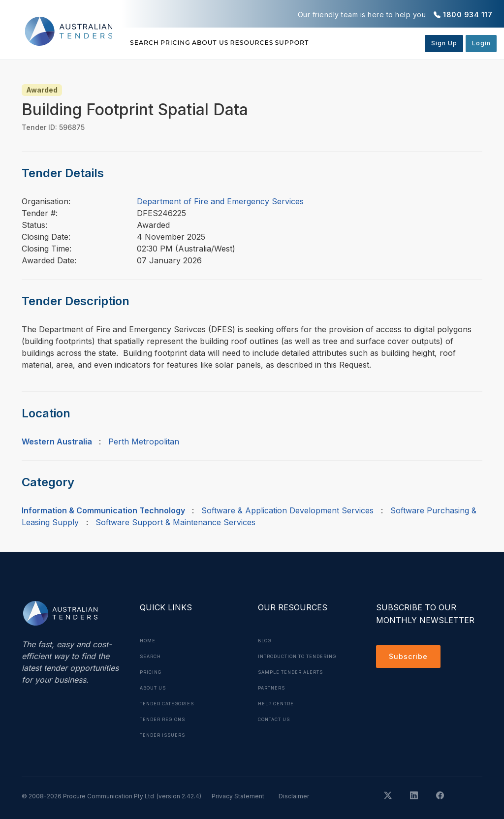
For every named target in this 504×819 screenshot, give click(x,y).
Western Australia (57, 441)
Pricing (197, 43)
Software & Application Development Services (287, 510)
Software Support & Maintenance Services (175, 522)
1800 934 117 (468, 15)
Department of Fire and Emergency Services (220, 201)
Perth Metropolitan (144, 441)
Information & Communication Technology (103, 510)
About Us (252, 43)
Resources (315, 43)
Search (146, 43)
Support (376, 43)
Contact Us (278, 735)
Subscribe (411, 658)
